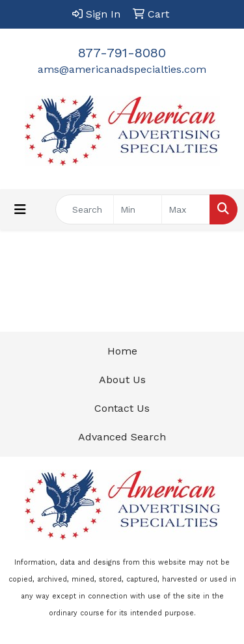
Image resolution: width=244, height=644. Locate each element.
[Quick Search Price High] (186, 209)
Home (122, 351)
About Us (122, 380)
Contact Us (122, 408)
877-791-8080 (122, 53)
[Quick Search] (85, 209)
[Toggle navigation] (20, 209)
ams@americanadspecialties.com (122, 69)
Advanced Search (122, 437)
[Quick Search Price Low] (138, 209)
